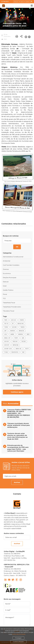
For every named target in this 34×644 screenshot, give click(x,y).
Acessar (28, 2)
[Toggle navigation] (30, 6)
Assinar (17, 482)
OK (17, 247)
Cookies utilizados (18, 642)
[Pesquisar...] (17, 241)
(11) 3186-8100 (5, 2)
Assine (22, 2)
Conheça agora (17, 392)
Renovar (16, 2)
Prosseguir (18, 638)
